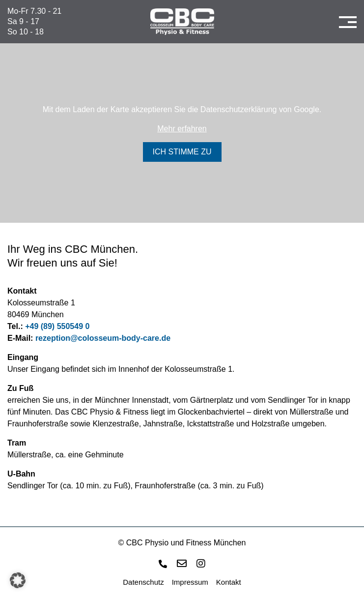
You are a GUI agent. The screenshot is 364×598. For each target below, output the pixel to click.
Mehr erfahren (182, 129)
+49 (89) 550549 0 (57, 326)
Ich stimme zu (182, 152)
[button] (18, 580)
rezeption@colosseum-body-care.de (103, 338)
